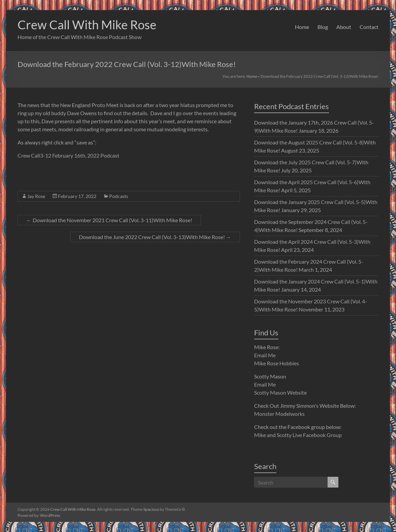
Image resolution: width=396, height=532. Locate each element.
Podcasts (119, 196)
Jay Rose (36, 196)
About (344, 27)
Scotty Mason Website (280, 392)
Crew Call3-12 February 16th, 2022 (58, 155)
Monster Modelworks (279, 414)
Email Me (265, 355)
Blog (323, 27)
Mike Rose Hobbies (277, 363)
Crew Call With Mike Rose (87, 25)
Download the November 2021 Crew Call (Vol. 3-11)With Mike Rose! (109, 220)
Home (302, 27)
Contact (369, 27)
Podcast (109, 155)
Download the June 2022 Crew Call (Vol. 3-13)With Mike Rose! (155, 237)
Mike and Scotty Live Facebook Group (298, 435)
